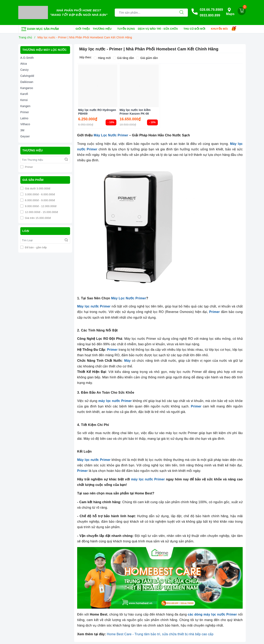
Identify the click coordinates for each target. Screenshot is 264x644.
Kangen (25, 106)
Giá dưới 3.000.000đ (37, 188)
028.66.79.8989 (211, 10)
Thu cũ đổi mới (196, 29)
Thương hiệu (104, 29)
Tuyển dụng (126, 29)
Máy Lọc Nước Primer (111, 135)
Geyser (25, 136)
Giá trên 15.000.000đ (37, 218)
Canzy (24, 70)
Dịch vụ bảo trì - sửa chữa (159, 29)
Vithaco (25, 124)
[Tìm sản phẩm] (145, 13)
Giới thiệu (83, 29)
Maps (230, 12)
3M (22, 130)
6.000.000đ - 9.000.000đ (39, 200)
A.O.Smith (27, 58)
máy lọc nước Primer (148, 479)
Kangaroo (27, 88)
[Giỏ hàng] (242, 11)
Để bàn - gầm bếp (35, 247)
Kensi (24, 100)
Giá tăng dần (123, 58)
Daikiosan (27, 82)
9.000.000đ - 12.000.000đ (40, 206)
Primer (25, 112)
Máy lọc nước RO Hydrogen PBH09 (97, 112)
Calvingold (27, 76)
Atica (24, 64)
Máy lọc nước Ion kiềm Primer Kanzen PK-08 (135, 112)
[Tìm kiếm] (182, 13)
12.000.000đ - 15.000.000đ (41, 212)
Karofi (24, 94)
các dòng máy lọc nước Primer (212, 614)
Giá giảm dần (147, 58)
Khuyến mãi (221, 29)
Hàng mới (102, 58)
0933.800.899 (210, 15)
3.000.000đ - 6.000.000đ (39, 194)
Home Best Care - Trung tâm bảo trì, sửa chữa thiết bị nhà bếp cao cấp (160, 634)
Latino (24, 118)
